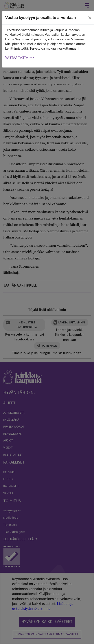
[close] (90, 18)
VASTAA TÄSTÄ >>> (20, 58)
